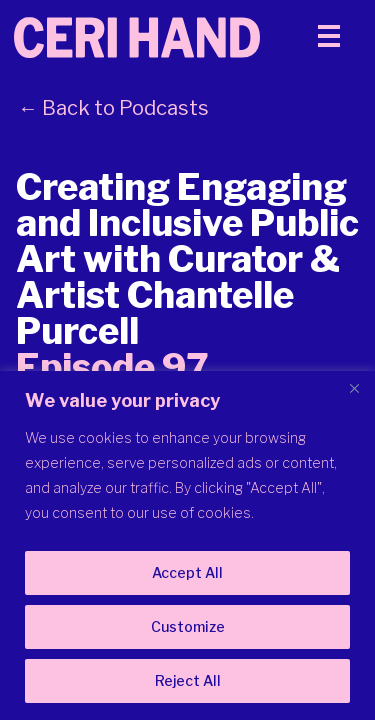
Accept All (187, 572)
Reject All (188, 680)
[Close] (354, 388)
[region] (187, 545)
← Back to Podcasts (113, 108)
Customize (188, 626)
